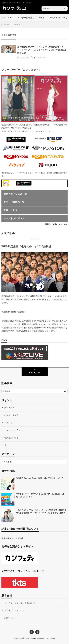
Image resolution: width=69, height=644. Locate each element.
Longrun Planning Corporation (42, 638)
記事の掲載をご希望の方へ (14, 538)
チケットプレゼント (14, 218)
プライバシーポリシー (14, 610)
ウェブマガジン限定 (58, 18)
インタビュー (39, 57)
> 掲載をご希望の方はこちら (55, 224)
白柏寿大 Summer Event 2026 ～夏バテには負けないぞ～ (40, 478)
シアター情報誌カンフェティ (31, 18)
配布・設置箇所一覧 (14, 202)
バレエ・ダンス (11, 415)
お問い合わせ (10, 618)
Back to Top (34, 373)
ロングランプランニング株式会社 (20, 603)
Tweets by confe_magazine (14, 312)
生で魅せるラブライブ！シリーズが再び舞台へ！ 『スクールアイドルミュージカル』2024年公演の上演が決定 (42, 50)
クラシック (9, 423)
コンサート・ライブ (13, 430)
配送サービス (11, 210)
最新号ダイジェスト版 (15, 194)
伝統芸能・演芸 (11, 438)
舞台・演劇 (9, 408)
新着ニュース (8, 18)
